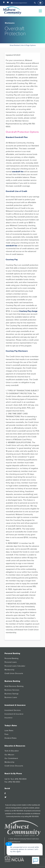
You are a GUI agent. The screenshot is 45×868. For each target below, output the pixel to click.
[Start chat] (36, 861)
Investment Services (13, 710)
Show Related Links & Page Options (22, 45)
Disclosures (10, 23)
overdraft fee (18, 172)
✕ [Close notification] (9, 844)
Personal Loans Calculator (15, 666)
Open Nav (41, 9)
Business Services (12, 690)
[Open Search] (35, 3)
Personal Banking (12, 658)
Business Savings (12, 694)
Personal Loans (11, 662)
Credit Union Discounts (14, 673)
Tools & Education (12, 751)
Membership (9, 670)
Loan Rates (9, 731)
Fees (7, 734)
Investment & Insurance (14, 714)
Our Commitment (11, 758)
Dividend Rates (11, 738)
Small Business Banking (14, 686)
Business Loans (11, 697)
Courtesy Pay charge (28, 311)
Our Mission (9, 755)
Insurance (9, 718)
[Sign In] (40, 3)
